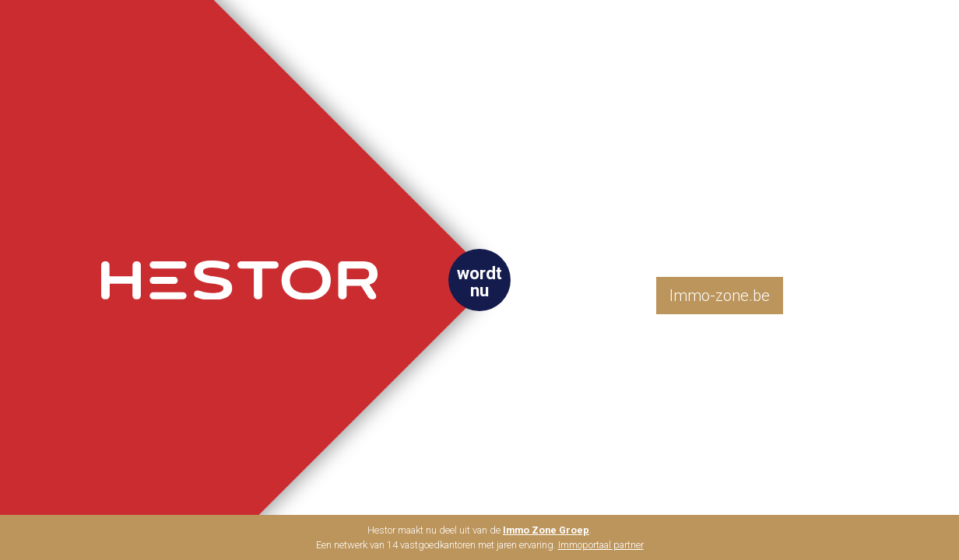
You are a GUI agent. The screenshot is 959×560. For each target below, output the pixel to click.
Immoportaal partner (601, 545)
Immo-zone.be (720, 296)
